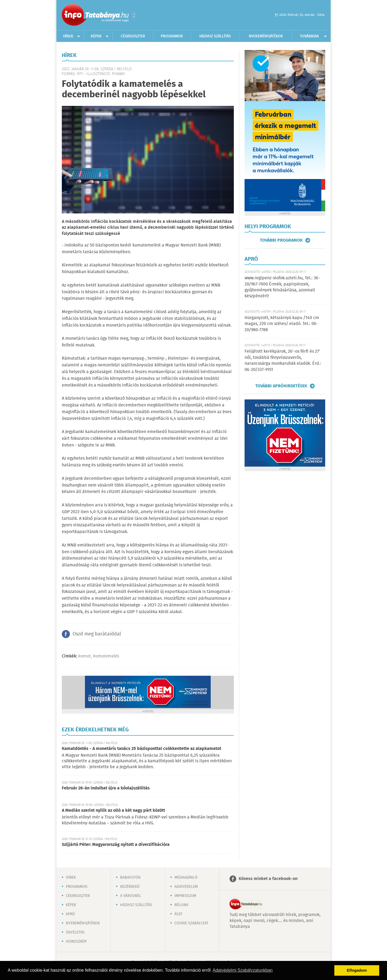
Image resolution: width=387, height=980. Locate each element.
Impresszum (185, 896)
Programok (172, 36)
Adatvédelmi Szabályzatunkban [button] (243, 970)
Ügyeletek (75, 932)
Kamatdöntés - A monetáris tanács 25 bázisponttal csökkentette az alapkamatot (141, 749)
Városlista (134, 15)
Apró (70, 914)
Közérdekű (130, 887)
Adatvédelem (186, 887)
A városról (131, 896)
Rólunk (181, 905)
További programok (281, 240)
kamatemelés (106, 656)
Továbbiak (309, 36)
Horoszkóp (76, 942)
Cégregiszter (133, 36)
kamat (85, 656)
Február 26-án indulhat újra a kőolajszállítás (106, 788)
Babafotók (130, 878)
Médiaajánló (186, 878)
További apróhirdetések (281, 386)
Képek (96, 36)
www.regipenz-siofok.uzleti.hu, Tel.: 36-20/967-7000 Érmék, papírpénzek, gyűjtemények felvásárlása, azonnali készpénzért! (282, 287)
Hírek (68, 36)
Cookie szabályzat (191, 923)
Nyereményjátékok (266, 36)
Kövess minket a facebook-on (268, 879)
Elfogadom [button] (357, 970)
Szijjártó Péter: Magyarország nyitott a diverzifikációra (116, 845)
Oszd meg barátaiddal (97, 634)
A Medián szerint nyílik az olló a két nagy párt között (113, 811)
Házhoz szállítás (215, 36)
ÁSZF (178, 914)
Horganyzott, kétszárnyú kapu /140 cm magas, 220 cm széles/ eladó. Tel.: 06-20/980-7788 (282, 324)
